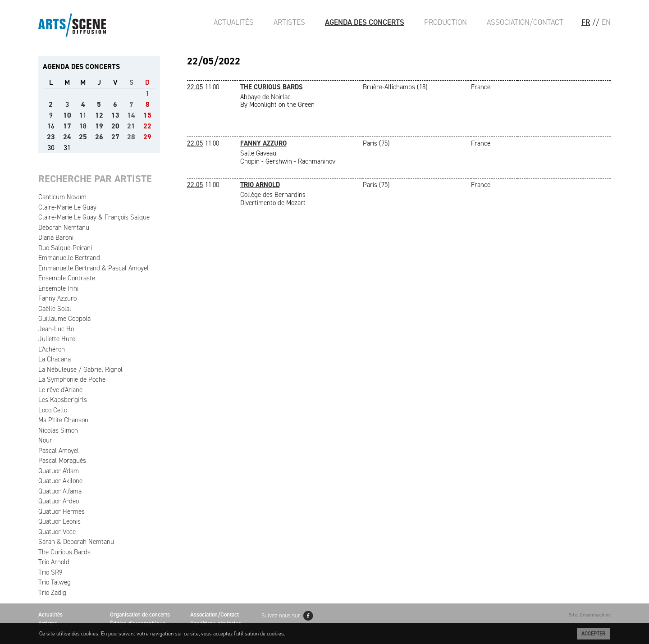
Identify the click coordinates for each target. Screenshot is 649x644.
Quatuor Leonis (59, 521)
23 (51, 137)
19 (99, 126)
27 (115, 137)
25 (83, 137)
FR (586, 22)
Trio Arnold (54, 562)
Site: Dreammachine (590, 615)
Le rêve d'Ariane (60, 390)
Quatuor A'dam (59, 471)
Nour (45, 440)
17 (67, 126)
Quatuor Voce (57, 532)
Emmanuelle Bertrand (69, 258)
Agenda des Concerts (365, 22)
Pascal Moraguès (62, 461)
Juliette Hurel (58, 339)
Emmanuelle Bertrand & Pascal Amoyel (94, 268)
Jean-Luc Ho (56, 329)
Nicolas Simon (58, 430)
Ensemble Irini (58, 288)
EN (606, 22)
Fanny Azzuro (57, 298)
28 (131, 137)
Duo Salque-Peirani (65, 248)
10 (67, 115)
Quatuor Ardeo (59, 501)
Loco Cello (53, 410)
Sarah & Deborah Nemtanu (76, 542)
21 (131, 126)
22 (147, 126)
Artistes (289, 22)
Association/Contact (525, 22)
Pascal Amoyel (59, 451)
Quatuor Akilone (60, 481)
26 (99, 137)
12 (99, 115)
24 (67, 137)
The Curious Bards (64, 552)
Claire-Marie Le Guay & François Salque (94, 217)
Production (446, 22)
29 (147, 137)
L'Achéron (52, 349)
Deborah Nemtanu (64, 228)
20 (115, 126)
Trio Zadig (52, 593)
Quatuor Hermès (62, 512)
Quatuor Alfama (60, 491)
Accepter (593, 634)
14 (131, 115)
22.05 (195, 87)
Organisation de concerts (140, 614)
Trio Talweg (55, 582)
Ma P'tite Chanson (63, 420)
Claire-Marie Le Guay (67, 207)
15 (147, 115)
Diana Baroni (56, 238)
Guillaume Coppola (64, 319)
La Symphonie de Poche (72, 379)
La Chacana (55, 359)
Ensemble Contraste (67, 278)
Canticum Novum (62, 197)
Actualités (234, 22)
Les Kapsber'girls (63, 400)
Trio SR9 (50, 572)
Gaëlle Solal (55, 309)
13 (115, 115)
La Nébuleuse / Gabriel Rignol (80, 370)
